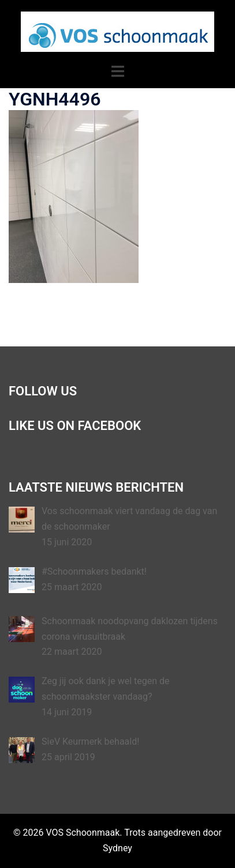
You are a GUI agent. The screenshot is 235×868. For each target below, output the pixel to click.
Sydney (117, 848)
